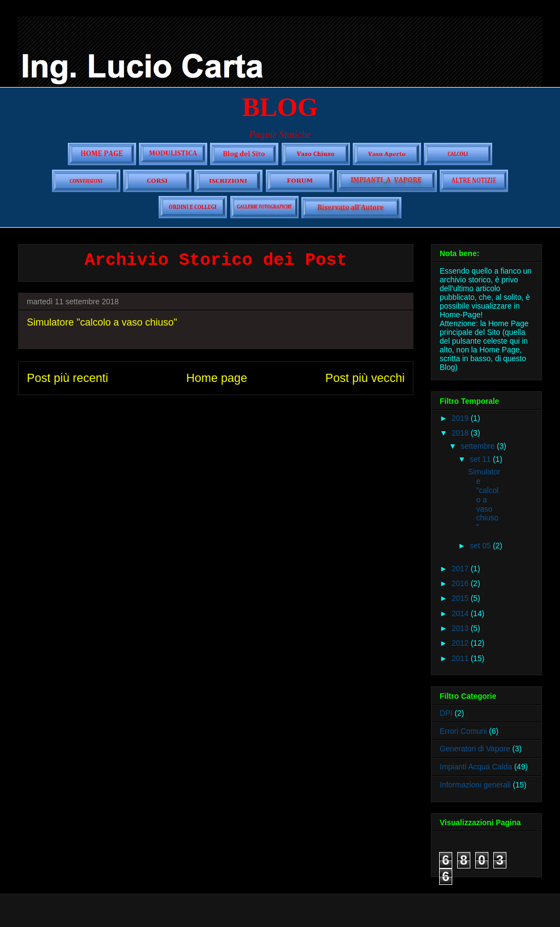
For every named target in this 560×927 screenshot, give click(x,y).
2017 (461, 569)
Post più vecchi (365, 378)
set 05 (481, 546)
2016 (461, 583)
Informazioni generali (475, 785)
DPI (446, 713)
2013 (461, 628)
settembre (479, 446)
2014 (461, 613)
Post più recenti (68, 378)
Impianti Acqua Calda (476, 767)
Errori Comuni (463, 731)
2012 (461, 643)
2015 (461, 598)
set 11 (481, 459)
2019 (461, 418)
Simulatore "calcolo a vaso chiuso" (102, 322)
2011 (461, 658)
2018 (461, 433)
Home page (217, 378)
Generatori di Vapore (475, 749)
